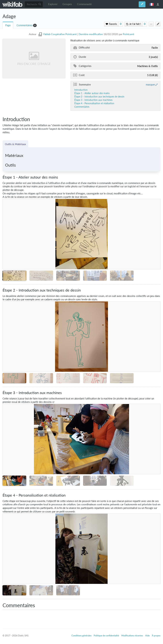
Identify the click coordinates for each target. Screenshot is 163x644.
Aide (147, 636)
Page (8, 25)
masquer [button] (150, 84)
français (152, 4)
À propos (156, 636)
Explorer (53, 4)
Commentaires (25, 25)
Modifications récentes (132, 636)
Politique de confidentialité (106, 636)
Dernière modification (91, 34)
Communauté (84, 4)
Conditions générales (81, 636)
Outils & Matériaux (15, 144)
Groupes (67, 4)
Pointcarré (128, 34)
